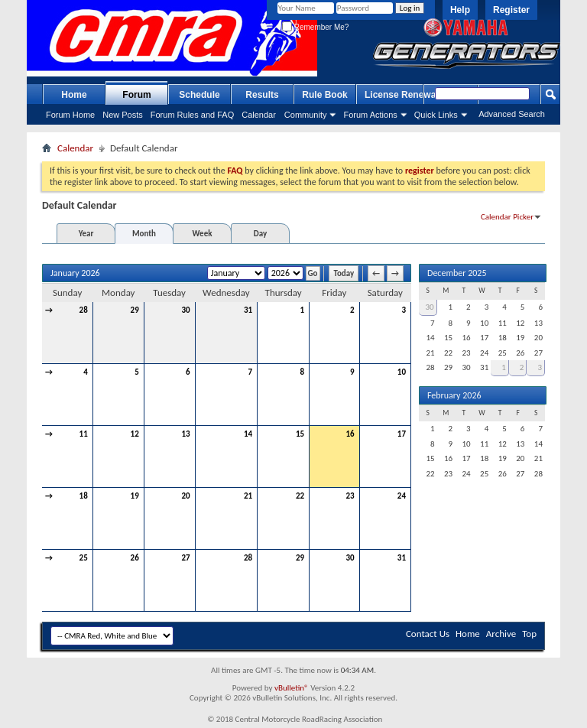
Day (260, 234)
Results (262, 95)
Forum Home (70, 115)
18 (84, 496)
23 (350, 496)
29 (135, 310)
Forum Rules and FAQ (192, 115)
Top (529, 634)
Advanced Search (512, 114)
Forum (136, 95)
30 (185, 310)
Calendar (259, 115)
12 (135, 434)
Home (74, 95)
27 (185, 558)
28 (84, 310)
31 (248, 310)
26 (135, 558)
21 (248, 496)
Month (144, 234)
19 (135, 496)
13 (185, 434)
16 (350, 434)
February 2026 (454, 395)
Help (460, 10)
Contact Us (428, 634)
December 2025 (457, 273)
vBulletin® (292, 688)
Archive (501, 634)
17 (402, 434)
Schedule (199, 95)
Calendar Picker (507, 217)
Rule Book (324, 95)
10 (402, 372)
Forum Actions (370, 115)
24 (402, 496)
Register (511, 10)
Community (306, 115)
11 (84, 434)
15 (300, 434)
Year (86, 234)
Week (203, 234)
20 (185, 496)
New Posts (123, 115)
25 (84, 558)
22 (300, 496)
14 (248, 434)
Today (344, 273)
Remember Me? (315, 27)
